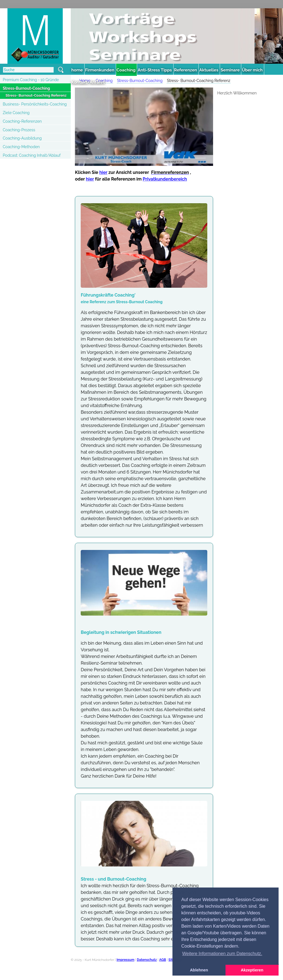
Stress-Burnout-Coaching (26, 88)
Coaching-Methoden (21, 147)
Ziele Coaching (16, 113)
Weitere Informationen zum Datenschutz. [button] (222, 954)
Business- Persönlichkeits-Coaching (35, 104)
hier (103, 172)
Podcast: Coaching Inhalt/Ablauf (32, 155)
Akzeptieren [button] (252, 970)
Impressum (125, 960)
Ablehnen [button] (199, 970)
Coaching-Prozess (19, 130)
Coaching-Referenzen (22, 121)
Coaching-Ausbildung (22, 138)
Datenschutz (147, 960)
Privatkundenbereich (165, 179)
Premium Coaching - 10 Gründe (31, 80)
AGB (163, 960)
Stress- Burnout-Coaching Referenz (36, 95)
